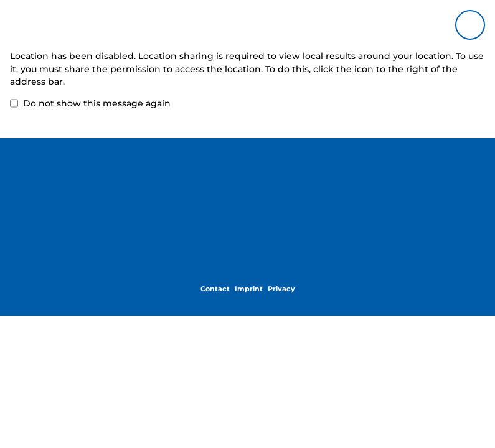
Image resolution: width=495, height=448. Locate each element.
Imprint (249, 289)
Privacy (281, 289)
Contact (215, 289)
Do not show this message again (90, 104)
